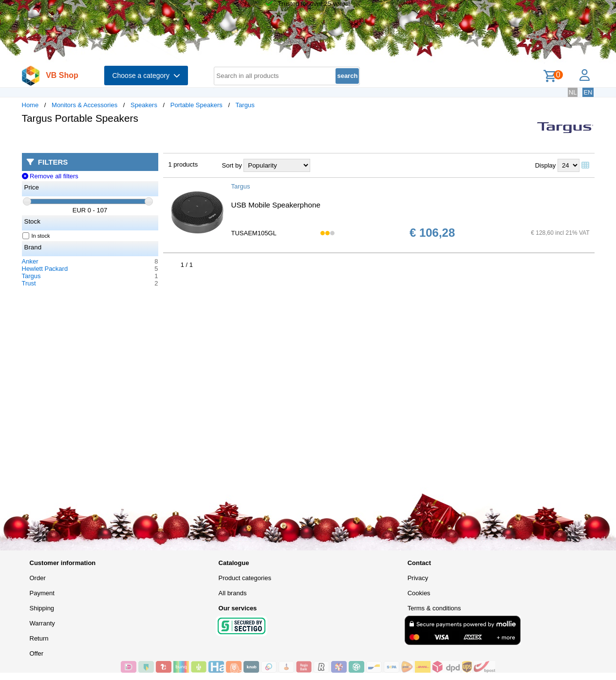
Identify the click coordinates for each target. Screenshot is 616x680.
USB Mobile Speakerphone (276, 205)
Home (30, 105)
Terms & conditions (434, 608)
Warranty (42, 623)
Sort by (232, 165)
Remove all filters (50, 176)
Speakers (144, 105)
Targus (245, 105)
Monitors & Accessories (84, 105)
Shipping (42, 608)
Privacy (418, 578)
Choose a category (146, 76)
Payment (42, 593)
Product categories (245, 578)
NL (573, 92)
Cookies (419, 593)
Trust (29, 283)
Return (39, 638)
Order (38, 578)
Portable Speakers (196, 105)
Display (546, 165)
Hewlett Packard (45, 269)
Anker (30, 261)
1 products (183, 164)
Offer (37, 653)
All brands (233, 593)
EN (588, 92)
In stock (37, 236)
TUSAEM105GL (254, 233)
